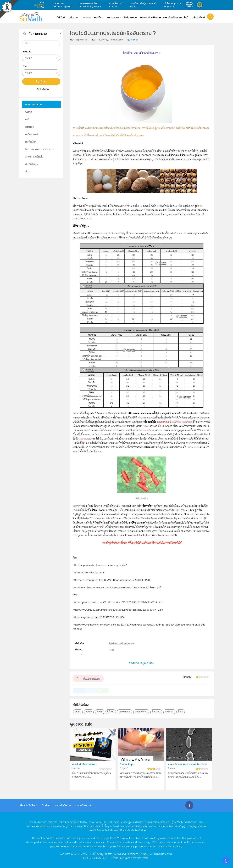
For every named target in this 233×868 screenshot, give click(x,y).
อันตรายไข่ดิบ (141, 712)
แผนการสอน (114, 17)
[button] (210, 17)
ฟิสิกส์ (29, 112)
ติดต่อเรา (47, 805)
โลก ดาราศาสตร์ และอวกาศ (40, 149)
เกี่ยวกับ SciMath (29, 805)
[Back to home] (31, 17)
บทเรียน (99, 17)
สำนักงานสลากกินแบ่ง (200, 5)
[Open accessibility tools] (226, 861)
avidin (89, 712)
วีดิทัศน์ (61, 17)
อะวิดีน (78, 712)
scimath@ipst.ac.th (100, 858)
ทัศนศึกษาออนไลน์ (178, 17)
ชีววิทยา (29, 127)
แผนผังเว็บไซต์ (63, 805)
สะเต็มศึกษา (31, 164)
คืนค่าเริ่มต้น (41, 89)
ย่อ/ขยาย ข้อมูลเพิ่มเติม (142, 663)
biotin (100, 712)
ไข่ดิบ (181, 712)
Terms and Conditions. (126, 854)
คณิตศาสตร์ (32, 134)
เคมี (27, 119)
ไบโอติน (111, 712)
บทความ (86, 17)
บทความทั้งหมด (33, 104)
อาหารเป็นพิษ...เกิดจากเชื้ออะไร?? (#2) (186, 766)
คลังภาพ (73, 17)
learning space (40, 5)
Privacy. (144, 854)
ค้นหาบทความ (38, 34)
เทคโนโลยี (31, 142)
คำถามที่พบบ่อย (83, 805)
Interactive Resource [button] (152, 17)
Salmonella (125, 712)
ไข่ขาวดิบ (156, 712)
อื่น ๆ (28, 171)
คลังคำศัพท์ (198, 17)
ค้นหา (41, 81)
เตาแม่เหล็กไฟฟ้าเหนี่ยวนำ (86, 764)
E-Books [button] (129, 17)
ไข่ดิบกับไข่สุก (127, 764)
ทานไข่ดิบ (169, 712)
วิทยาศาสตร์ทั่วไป (34, 157)
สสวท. (190, 5)
